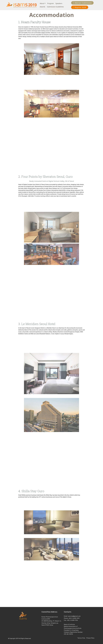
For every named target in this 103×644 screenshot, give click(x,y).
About (42, 3)
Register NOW (80, 7)
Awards (42, 7)
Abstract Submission (82, 3)
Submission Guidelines (55, 7)
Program (50, 3)
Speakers (59, 3)
